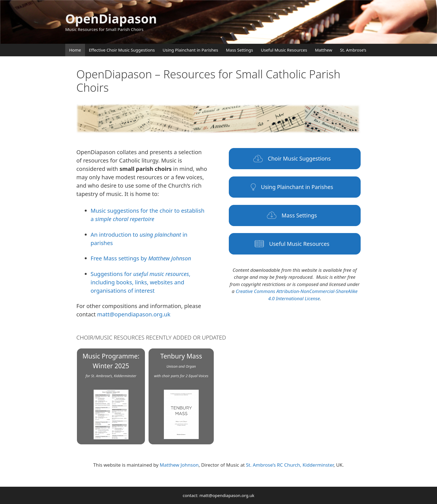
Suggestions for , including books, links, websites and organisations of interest (140, 282)
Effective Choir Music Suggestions (122, 50)
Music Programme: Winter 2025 (111, 395)
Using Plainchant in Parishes (190, 50)
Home (75, 50)
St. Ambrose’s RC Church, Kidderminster (290, 465)
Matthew (324, 50)
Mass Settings (240, 50)
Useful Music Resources (284, 50)
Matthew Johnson (179, 465)
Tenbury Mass (181, 395)
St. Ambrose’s (353, 50)
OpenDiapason (111, 19)
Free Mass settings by (141, 258)
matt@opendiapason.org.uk (134, 314)
